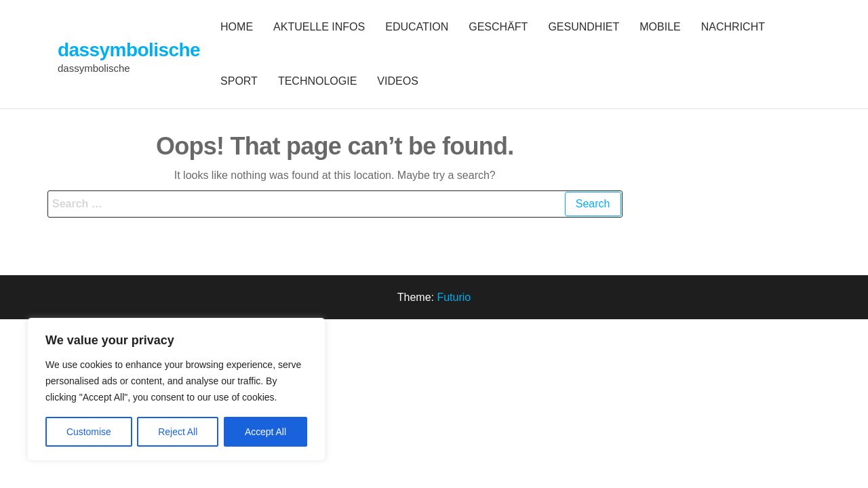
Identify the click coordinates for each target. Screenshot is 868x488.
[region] (176, 390)
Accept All (265, 432)
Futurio (454, 297)
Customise (89, 432)
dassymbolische (129, 50)
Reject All (178, 432)
